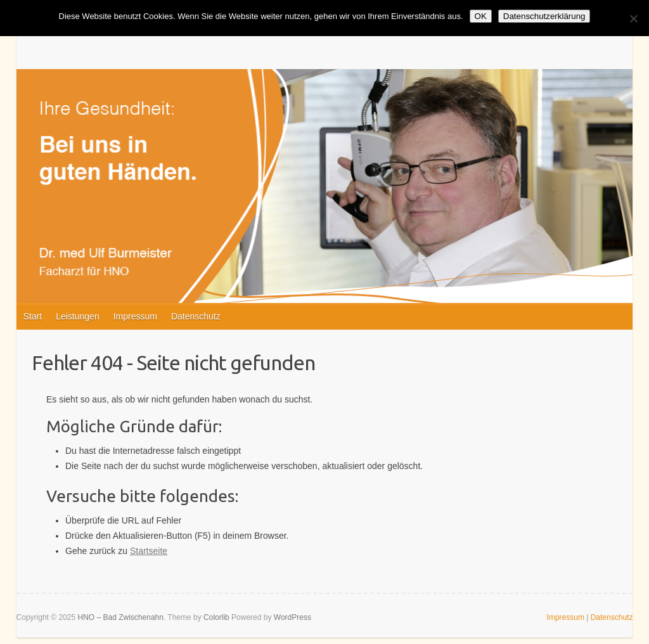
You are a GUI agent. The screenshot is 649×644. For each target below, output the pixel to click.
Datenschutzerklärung (544, 16)
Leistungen (78, 316)
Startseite (149, 551)
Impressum (135, 316)
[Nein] (633, 18)
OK (481, 16)
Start (33, 316)
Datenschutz (196, 316)
